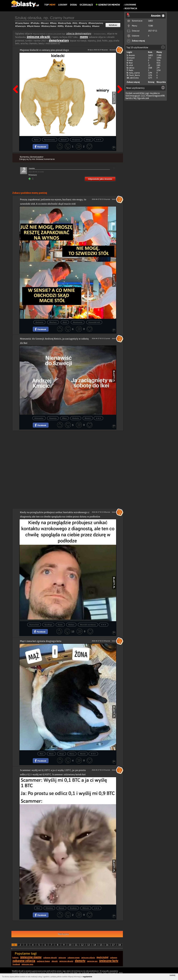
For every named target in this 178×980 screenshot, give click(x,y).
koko (131, 60)
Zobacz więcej (138, 41)
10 (70, 945)
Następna (119, 82)
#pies (36, 140)
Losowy (63, 5)
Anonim (132, 55)
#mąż (62, 754)
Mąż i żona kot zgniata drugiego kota (41, 641)
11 (76, 945)
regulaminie (87, 977)
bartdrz (129, 98)
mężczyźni (102, 957)
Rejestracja (131, 8)
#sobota (76, 418)
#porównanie (50, 140)
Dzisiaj (151, 82)
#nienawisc (39, 418)
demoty (80, 961)
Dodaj (73, 5)
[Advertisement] (68, 450)
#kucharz (53, 322)
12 (82, 945)
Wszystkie (161, 82)
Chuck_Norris (134, 75)
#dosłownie (78, 322)
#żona (72, 754)
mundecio (155, 93)
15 (101, 945)
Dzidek (129, 93)
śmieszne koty (109, 961)
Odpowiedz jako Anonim (100, 179)
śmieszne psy (92, 961)
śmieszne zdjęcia (88, 958)
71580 (150, 26)
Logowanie (130, 5)
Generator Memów (108, 5)
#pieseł (64, 140)
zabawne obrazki (50, 958)
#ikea (64, 418)
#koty (51, 754)
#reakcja (73, 908)
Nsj (135, 98)
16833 (150, 21)
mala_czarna (134, 73)
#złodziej (49, 908)
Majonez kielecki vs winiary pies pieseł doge (44, 50)
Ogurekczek (143, 98)
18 (120, 945)
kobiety (16, 958)
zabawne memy (74, 958)
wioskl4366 (139, 93)
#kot (41, 754)
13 (89, 945)
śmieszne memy (31, 957)
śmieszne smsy (27, 964)
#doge (89, 140)
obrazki (55, 961)
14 (95, 945)
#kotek (83, 754)
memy (84, 37)
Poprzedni (17, 82)
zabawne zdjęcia (24, 961)
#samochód (34, 625)
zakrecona (134, 78)
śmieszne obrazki (39, 37)
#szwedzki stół (94, 322)
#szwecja (53, 418)
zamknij (172, 975)
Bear (131, 63)
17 (113, 945)
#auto (60, 625)
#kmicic (88, 418)
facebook (16, 964)
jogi (147, 93)
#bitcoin (86, 908)
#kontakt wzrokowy (88, 625)
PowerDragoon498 (155, 96)
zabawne (114, 958)
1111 (143, 96)
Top (50, 5)
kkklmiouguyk (133, 96)
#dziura (71, 625)
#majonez (76, 140)
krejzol (132, 58)
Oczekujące (86, 5)
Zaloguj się (24, 159)
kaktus (131, 68)
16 (107, 945)
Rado (131, 70)
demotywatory (59, 40)
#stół (65, 322)
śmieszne (62, 958)
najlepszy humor (43, 961)
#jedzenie (39, 322)
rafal (131, 65)
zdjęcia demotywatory (79, 33)
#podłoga (48, 625)
